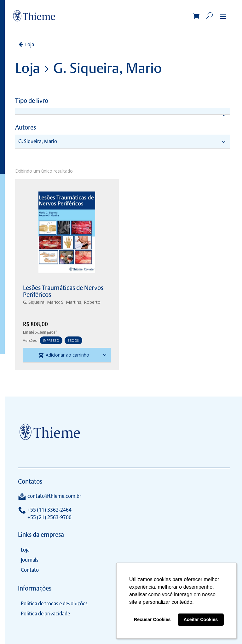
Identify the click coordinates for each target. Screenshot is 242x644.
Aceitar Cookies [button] (201, 619)
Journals (30, 560)
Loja (30, 44)
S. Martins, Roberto (81, 302)
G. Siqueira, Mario (41, 302)
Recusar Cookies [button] (152, 619)
